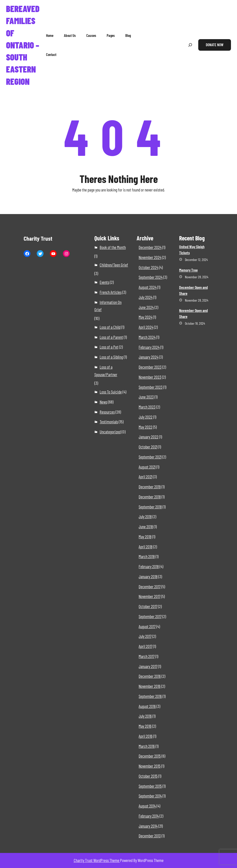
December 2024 (150, 247)
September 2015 (150, 786)
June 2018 (146, 526)
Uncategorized (110, 432)
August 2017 (147, 626)
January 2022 (148, 437)
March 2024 (147, 337)
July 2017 (145, 636)
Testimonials (109, 422)
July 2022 (146, 417)
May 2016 (145, 726)
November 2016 (150, 686)
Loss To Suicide (111, 392)
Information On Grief (108, 306)
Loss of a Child (110, 327)
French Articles (111, 292)
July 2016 (145, 716)
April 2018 (146, 547)
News (103, 402)
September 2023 (151, 387)
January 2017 (148, 666)
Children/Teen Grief (114, 265)
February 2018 (149, 566)
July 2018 (145, 516)
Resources (107, 412)
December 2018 (150, 497)
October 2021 (148, 447)
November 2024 (150, 257)
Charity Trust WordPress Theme (97, 860)
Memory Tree (188, 270)
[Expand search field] (190, 45)
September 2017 (150, 616)
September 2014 (150, 796)
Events (104, 282)
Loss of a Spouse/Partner (106, 371)
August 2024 (148, 287)
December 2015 (150, 756)
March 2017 (147, 656)
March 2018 (147, 556)
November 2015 (150, 766)
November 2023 (150, 377)
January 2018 (148, 576)
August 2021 (147, 467)
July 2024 (146, 297)
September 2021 (150, 457)
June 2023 (146, 397)
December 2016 (150, 676)
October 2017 (148, 606)
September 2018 (150, 507)
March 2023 (147, 407)
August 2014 (147, 806)
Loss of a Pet (109, 347)
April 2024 (146, 327)
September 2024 (151, 277)
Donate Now (215, 45)
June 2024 (146, 307)
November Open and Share (193, 313)
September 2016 (150, 696)
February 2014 (149, 816)
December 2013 (150, 836)
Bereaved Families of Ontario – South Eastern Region (23, 45)
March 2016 (147, 746)
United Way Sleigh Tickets (192, 250)
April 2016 (146, 736)
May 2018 (145, 537)
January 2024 (148, 357)
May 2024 (145, 317)
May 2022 (145, 427)
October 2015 (148, 776)
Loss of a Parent (111, 337)
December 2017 (150, 586)
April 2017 (145, 646)
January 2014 (148, 826)
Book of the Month (113, 247)
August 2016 (147, 706)
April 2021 (145, 477)
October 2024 (148, 267)
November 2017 (149, 596)
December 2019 (150, 487)
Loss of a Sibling (111, 357)
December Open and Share (193, 290)
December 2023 (150, 367)
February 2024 (149, 347)
